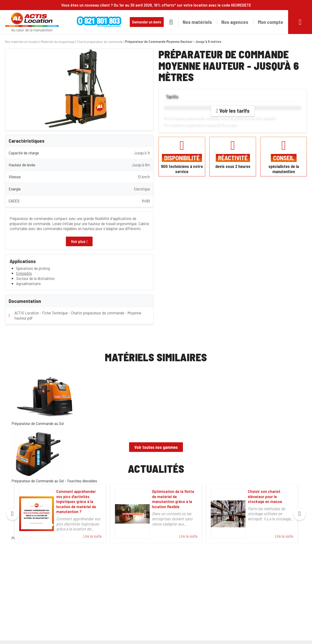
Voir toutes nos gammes (156, 447)
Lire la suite (92, 536)
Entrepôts (24, 273)
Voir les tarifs (233, 111)
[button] (171, 22)
